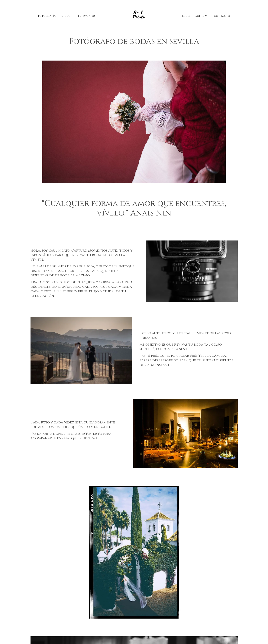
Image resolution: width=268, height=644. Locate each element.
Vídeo (66, 16)
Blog (186, 16)
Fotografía (47, 16)
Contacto (222, 16)
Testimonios (86, 16)
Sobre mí (202, 16)
